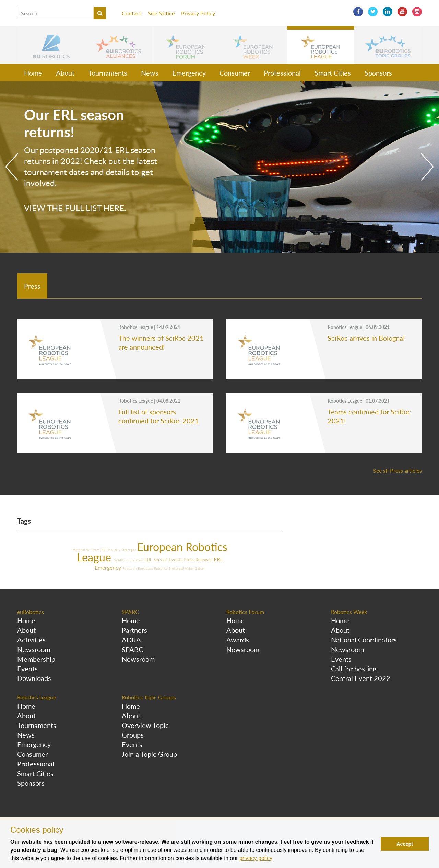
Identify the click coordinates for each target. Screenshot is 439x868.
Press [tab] (32, 286)
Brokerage (177, 568)
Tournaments (108, 73)
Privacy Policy (198, 13)
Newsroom (34, 649)
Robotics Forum (245, 612)
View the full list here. (75, 208)
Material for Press (86, 550)
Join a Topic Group (149, 754)
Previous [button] (12, 167)
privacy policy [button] (256, 858)
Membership (36, 659)
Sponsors (378, 73)
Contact (132, 13)
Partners (134, 630)
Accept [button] (405, 844)
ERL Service (157, 560)
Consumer (235, 73)
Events (176, 560)
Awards (238, 640)
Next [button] (427, 167)
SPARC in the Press (129, 560)
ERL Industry (111, 550)
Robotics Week (349, 612)
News (150, 73)
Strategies (129, 550)
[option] (219, 167)
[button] (51, 45)
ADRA (131, 640)
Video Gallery (195, 568)
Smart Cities (333, 73)
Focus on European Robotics (145, 568)
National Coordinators (364, 640)
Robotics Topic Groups (149, 697)
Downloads (34, 678)
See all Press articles (398, 471)
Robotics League (37, 697)
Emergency (189, 73)
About (65, 73)
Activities (31, 640)
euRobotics (31, 612)
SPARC (130, 612)
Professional (282, 73)
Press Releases (199, 560)
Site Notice (161, 13)
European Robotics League (152, 552)
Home (33, 73)
